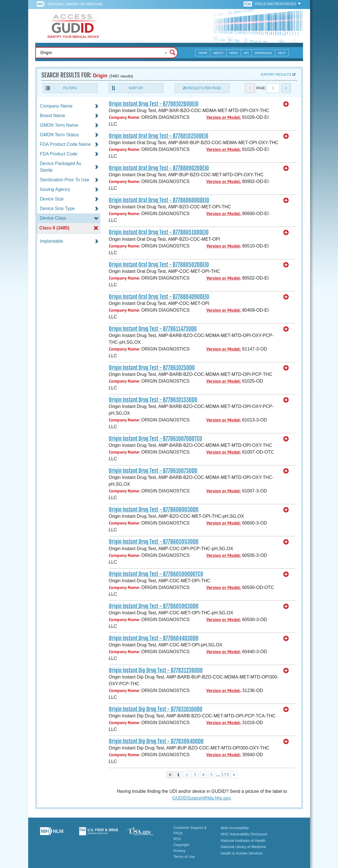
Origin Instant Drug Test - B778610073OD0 (153, 471)
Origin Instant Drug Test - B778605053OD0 (154, 542)
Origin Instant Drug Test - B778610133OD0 (153, 400)
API (246, 53)
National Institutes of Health (243, 841)
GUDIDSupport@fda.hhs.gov (201, 798)
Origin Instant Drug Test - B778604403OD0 (154, 638)
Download (263, 53)
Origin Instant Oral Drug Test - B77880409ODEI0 (159, 297)
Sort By (136, 88)
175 (225, 775)
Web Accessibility (235, 828)
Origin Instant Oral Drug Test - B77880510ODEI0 (159, 232)
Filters (70, 88)
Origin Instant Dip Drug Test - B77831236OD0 (156, 670)
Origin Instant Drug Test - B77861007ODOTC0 (155, 439)
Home (203, 53)
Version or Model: (224, 117)
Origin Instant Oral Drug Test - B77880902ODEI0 (159, 168)
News (234, 53)
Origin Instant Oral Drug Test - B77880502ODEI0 (159, 265)
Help (282, 53)
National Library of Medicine (75, 4)
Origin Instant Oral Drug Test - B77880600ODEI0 (159, 200)
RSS (177, 839)
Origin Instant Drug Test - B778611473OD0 (153, 329)
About (218, 53)
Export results (276, 75)
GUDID (73, 26)
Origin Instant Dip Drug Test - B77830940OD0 (156, 741)
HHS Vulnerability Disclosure (244, 834)
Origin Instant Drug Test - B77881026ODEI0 (154, 104)
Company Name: (124, 117)
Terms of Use (184, 857)
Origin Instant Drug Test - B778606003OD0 (154, 510)
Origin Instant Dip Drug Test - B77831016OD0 (156, 709)
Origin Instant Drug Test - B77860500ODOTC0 (156, 574)
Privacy (179, 851)
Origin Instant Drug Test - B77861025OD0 (152, 368)
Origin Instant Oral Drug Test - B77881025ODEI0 (159, 136)
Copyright (181, 845)
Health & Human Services (242, 853)
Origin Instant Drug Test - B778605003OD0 (154, 606)
